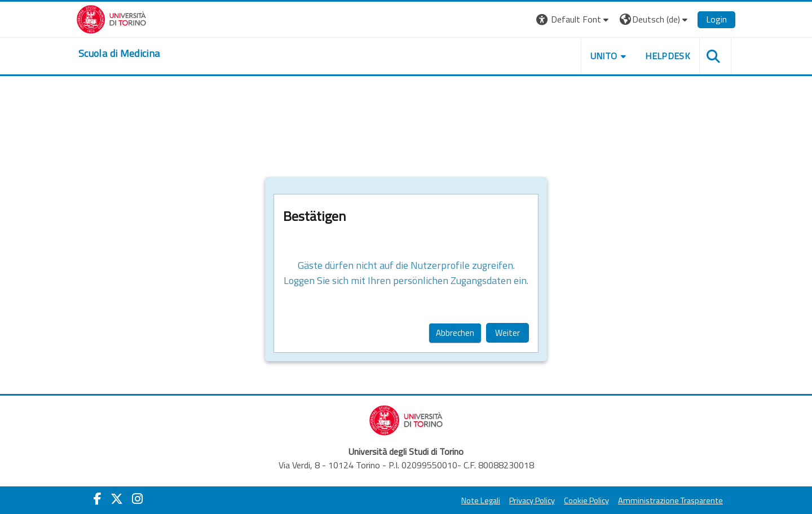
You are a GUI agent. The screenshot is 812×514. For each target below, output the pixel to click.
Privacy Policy (532, 500)
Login (716, 19)
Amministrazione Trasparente (670, 500)
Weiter (507, 333)
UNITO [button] (604, 56)
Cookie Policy (586, 500)
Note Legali (481, 500)
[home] (119, 54)
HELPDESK (668, 56)
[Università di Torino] (111, 18)
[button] (574, 19)
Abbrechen (455, 333)
